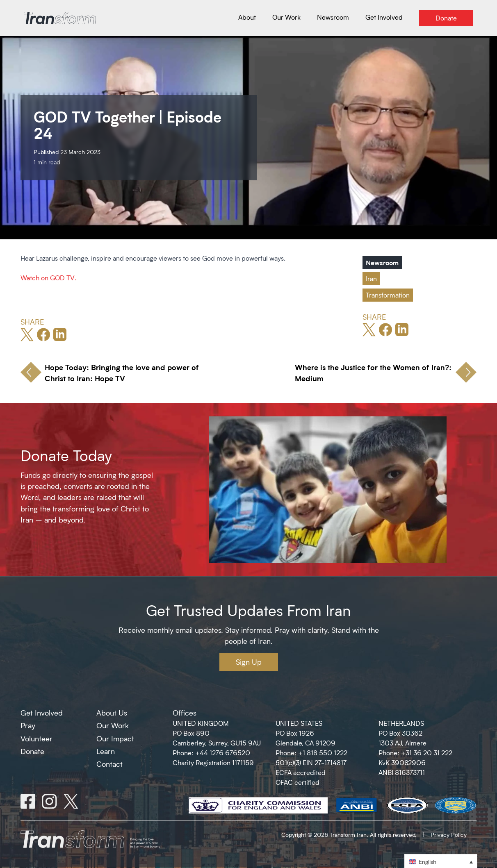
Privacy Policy (449, 835)
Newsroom (382, 262)
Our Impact (115, 738)
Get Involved (42, 713)
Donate (32, 751)
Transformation (388, 295)
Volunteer (36, 738)
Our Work (113, 725)
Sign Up (249, 662)
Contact (109, 764)
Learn (106, 751)
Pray (28, 725)
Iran (371, 278)
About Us (112, 713)
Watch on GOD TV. (48, 278)
